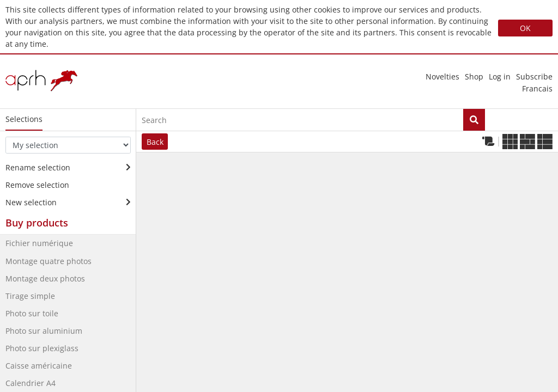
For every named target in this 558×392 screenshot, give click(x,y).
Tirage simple (30, 296)
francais (537, 89)
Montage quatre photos (48, 261)
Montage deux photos (45, 278)
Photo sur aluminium (44, 331)
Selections (24, 119)
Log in (500, 76)
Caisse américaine (39, 366)
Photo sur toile (32, 313)
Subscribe (534, 76)
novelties (442, 76)
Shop (474, 76)
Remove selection (37, 185)
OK (525, 28)
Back (155, 142)
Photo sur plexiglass (42, 348)
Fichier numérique (39, 243)
